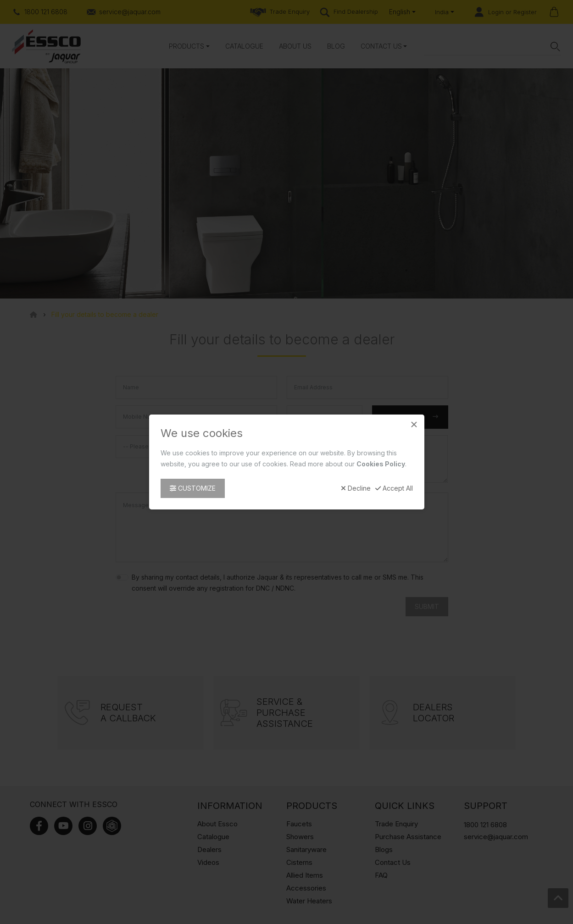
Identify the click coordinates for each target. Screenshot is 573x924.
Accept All (394, 488)
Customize (193, 488)
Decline (356, 488)
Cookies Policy (381, 464)
